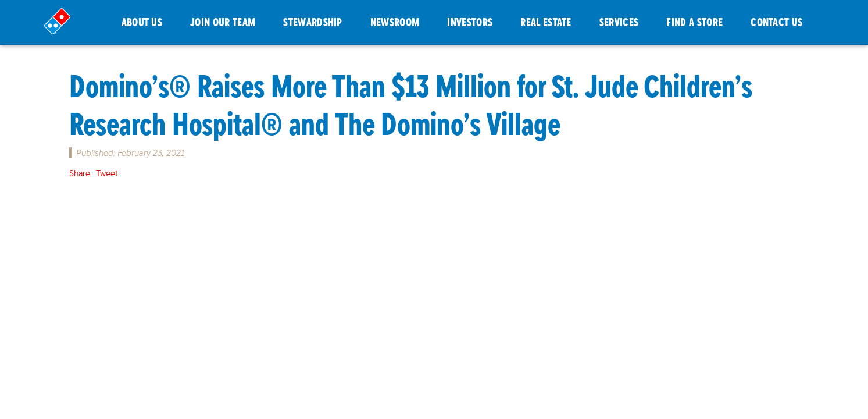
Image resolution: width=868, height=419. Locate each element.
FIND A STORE (694, 22)
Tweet (107, 173)
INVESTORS (470, 22)
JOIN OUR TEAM (223, 22)
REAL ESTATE (546, 22)
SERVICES (619, 22)
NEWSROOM (395, 22)
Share (80, 173)
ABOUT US (142, 22)
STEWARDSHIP (313, 22)
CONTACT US (776, 22)
